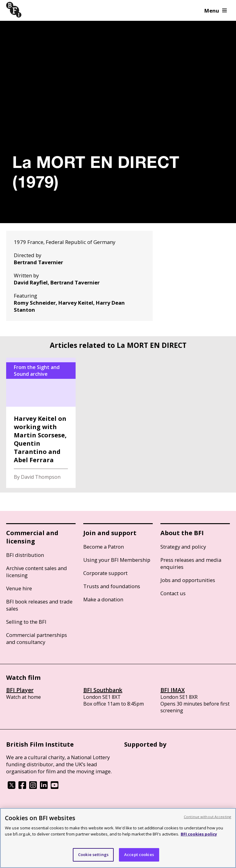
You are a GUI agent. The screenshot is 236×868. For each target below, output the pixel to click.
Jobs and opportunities (188, 580)
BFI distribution (25, 555)
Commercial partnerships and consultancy (37, 638)
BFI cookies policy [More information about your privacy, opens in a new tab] (199, 834)
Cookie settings (93, 855)
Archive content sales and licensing (37, 572)
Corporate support (105, 573)
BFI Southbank (103, 690)
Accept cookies (139, 855)
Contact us (173, 593)
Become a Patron (104, 547)
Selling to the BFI (26, 622)
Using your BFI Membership (117, 560)
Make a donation (103, 599)
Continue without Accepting (207, 817)
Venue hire (19, 588)
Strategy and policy (183, 547)
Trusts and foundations (112, 586)
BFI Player (20, 690)
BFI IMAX (173, 690)
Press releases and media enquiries (191, 563)
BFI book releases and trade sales (39, 605)
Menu (216, 11)
